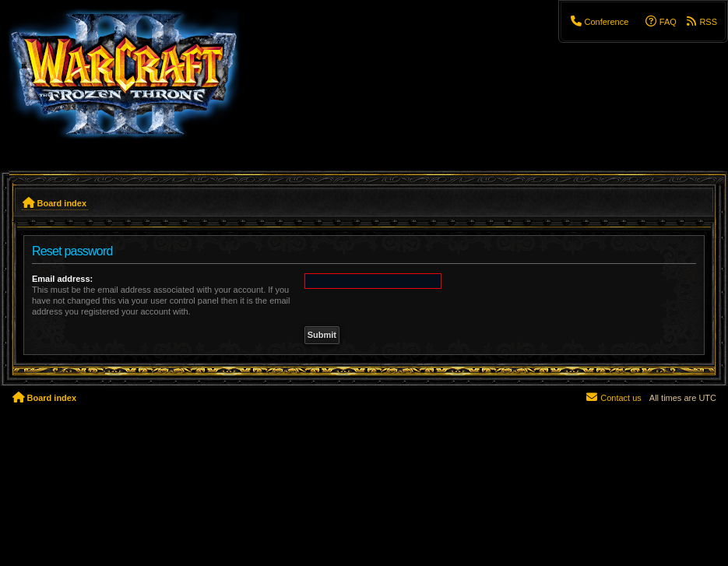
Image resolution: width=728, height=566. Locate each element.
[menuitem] (599, 22)
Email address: (62, 279)
